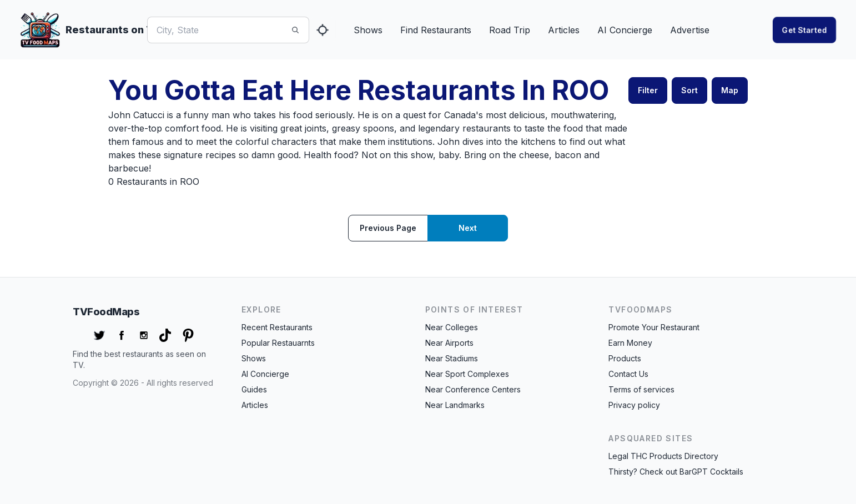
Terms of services (641, 389)
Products (625, 358)
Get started (804, 30)
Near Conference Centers (473, 389)
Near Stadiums (452, 358)
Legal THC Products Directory (663, 456)
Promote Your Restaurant (654, 327)
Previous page (388, 228)
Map (730, 90)
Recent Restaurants (277, 327)
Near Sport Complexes (467, 374)
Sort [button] (689, 90)
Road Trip (510, 30)
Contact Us (628, 374)
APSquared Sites (651, 438)
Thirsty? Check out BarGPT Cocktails (676, 472)
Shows (368, 30)
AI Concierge (625, 30)
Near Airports (449, 343)
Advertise (690, 30)
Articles (564, 30)
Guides (254, 389)
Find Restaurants (436, 30)
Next (468, 228)
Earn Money (630, 343)
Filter (648, 90)
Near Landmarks (455, 405)
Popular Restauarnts (278, 343)
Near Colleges (452, 327)
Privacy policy (634, 405)
